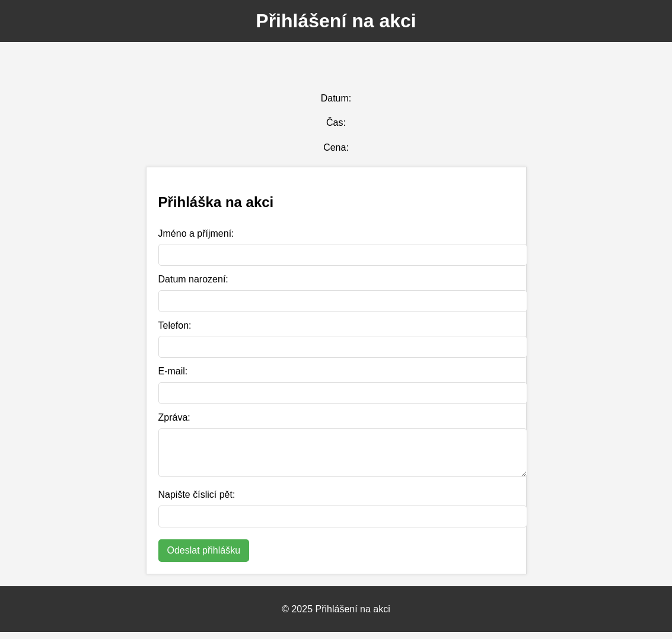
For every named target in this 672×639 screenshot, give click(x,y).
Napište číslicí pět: (197, 502)
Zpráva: (174, 417)
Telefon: (175, 325)
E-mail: (173, 371)
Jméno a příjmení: (196, 233)
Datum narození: (193, 279)
